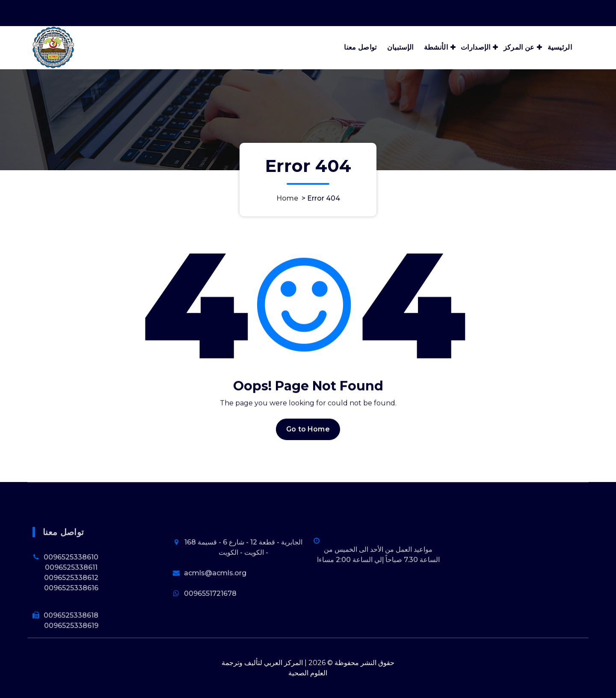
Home (287, 198)
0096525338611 (71, 602)
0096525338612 (71, 613)
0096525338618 (71, 650)
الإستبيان (400, 47)
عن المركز (519, 47)
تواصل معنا (360, 47)
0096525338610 (71, 592)
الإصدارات (476, 47)
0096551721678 (210, 628)
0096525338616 (71, 623)
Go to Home (308, 441)
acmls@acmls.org (215, 608)
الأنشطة (436, 47)
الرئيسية (560, 47)
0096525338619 (71, 661)
